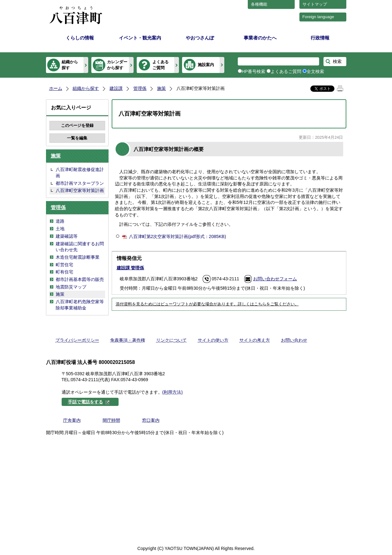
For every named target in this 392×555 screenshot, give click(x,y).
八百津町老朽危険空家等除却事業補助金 (80, 305)
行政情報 (320, 38)
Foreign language (318, 17)
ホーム (56, 88)
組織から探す (70, 65)
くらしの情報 (80, 38)
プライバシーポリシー (77, 340)
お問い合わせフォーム (275, 279)
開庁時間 (111, 420)
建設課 (116, 88)
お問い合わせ (294, 340)
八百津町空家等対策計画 (80, 190)
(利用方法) (173, 392)
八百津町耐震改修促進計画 (80, 173)
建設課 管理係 (130, 268)
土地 (60, 229)
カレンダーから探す (117, 65)
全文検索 (315, 71)
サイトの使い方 (213, 340)
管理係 (140, 88)
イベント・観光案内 (140, 38)
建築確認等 (67, 236)
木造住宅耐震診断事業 (78, 257)
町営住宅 (64, 265)
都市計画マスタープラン (80, 183)
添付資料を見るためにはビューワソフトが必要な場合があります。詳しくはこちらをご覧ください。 (207, 304)
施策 (161, 88)
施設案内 (206, 65)
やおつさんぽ (200, 38)
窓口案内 (151, 420)
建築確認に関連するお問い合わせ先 (80, 247)
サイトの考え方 (255, 340)
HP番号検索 (254, 71)
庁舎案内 (72, 420)
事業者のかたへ (260, 38)
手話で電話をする (89, 402)
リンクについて (171, 340)
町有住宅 (64, 272)
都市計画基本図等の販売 (80, 279)
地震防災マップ (71, 287)
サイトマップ (315, 4)
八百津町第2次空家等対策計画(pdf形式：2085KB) (178, 236)
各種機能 (259, 4)
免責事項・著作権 (128, 340)
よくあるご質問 (160, 65)
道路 (60, 221)
